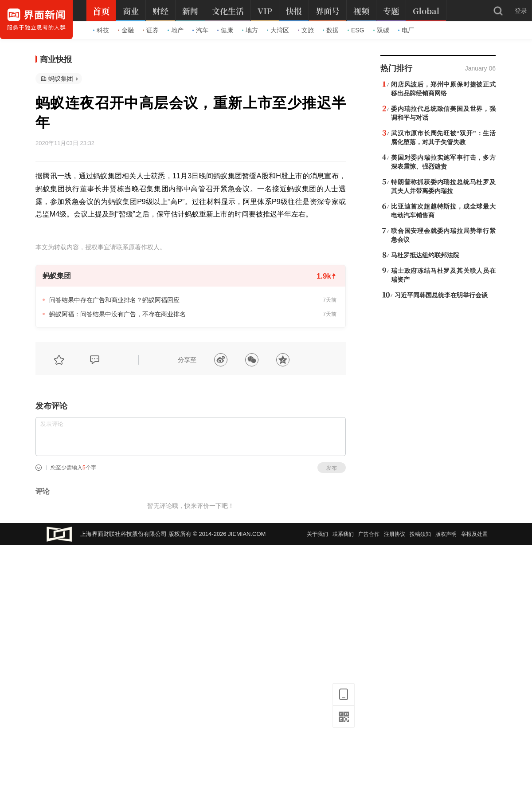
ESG (356, 30)
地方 (250, 30)
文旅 (306, 30)
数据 (331, 30)
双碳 (381, 30)
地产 (176, 30)
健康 (225, 30)
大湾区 (278, 30)
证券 (151, 30)
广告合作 (369, 534)
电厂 (406, 30)
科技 (101, 30)
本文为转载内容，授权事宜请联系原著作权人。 (101, 247)
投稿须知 (420, 534)
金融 (126, 30)
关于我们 (317, 534)
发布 (332, 468)
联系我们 (343, 534)
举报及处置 (474, 534)
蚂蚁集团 (61, 79)
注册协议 (395, 534)
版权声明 (446, 534)
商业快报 (56, 59)
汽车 (200, 30)
